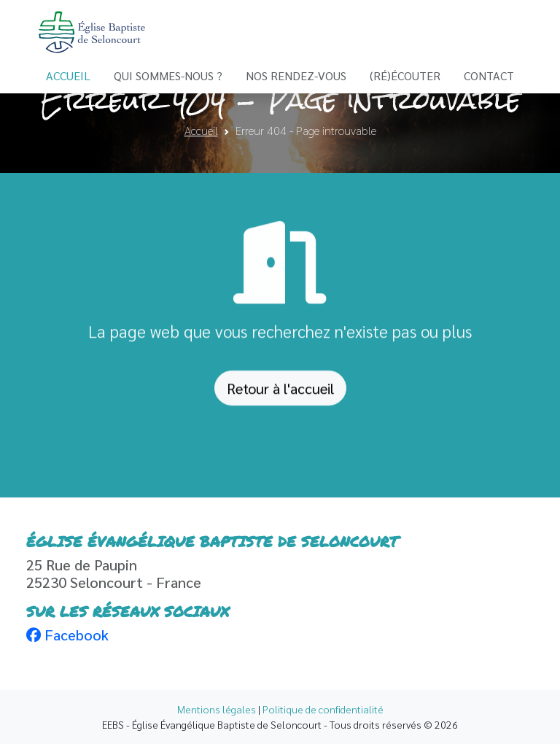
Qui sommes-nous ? (168, 75)
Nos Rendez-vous (296, 75)
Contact (489, 75)
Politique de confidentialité (323, 709)
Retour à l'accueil (280, 391)
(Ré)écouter (405, 75)
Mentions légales (217, 709)
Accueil (68, 75)
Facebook (67, 635)
